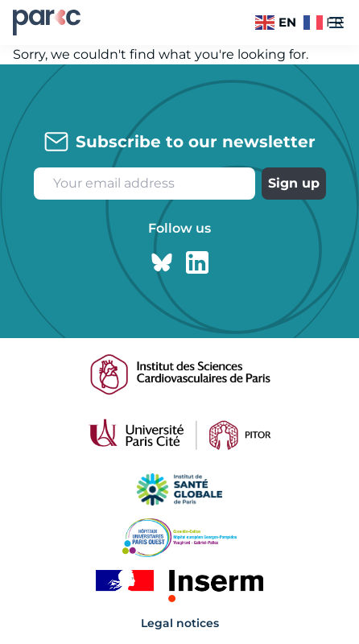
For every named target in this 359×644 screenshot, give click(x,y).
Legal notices (180, 623)
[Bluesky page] (162, 262)
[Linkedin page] (197, 262)
